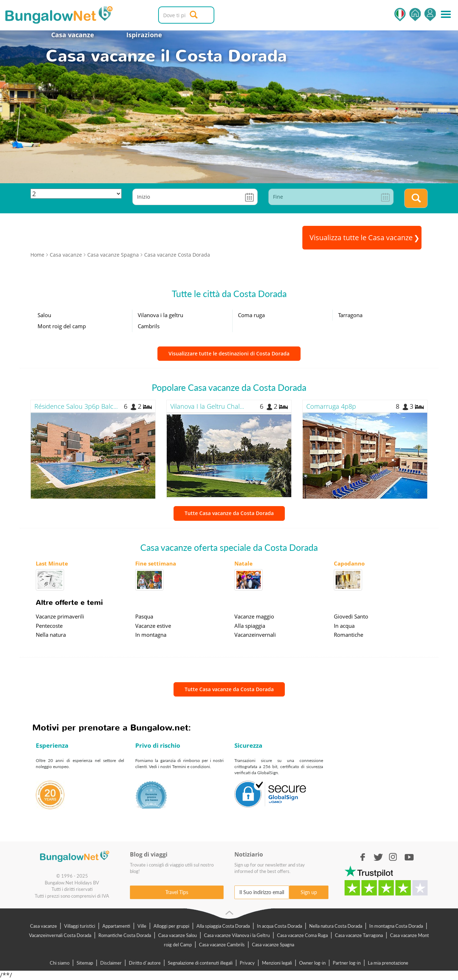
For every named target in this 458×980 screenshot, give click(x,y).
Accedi (430, 14)
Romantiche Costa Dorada (125, 935)
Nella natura (51, 635)
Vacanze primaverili (60, 616)
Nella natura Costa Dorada (336, 926)
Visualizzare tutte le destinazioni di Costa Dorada (229, 353)
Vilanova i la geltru (160, 315)
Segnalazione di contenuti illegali (200, 963)
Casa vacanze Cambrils (222, 945)
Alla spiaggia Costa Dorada (223, 926)
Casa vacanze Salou (177, 935)
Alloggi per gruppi (171, 926)
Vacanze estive (153, 626)
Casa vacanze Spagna (273, 945)
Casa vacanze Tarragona (359, 935)
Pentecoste (49, 626)
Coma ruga (251, 315)
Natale (243, 563)
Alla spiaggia (250, 626)
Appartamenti (116, 926)
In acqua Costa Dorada (279, 926)
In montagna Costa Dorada (396, 926)
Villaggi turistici (80, 926)
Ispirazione (144, 35)
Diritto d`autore (145, 963)
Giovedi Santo (351, 616)
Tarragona (350, 315)
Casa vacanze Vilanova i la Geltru (237, 935)
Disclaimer (111, 963)
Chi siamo (60, 963)
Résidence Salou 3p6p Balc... (76, 406)
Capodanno (349, 563)
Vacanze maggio (254, 616)
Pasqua (144, 616)
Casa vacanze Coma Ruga (302, 935)
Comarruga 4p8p (331, 406)
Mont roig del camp (62, 326)
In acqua (344, 626)
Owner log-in (312, 963)
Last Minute (52, 563)
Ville (142, 926)
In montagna (151, 635)
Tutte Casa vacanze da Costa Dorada (229, 513)
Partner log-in (347, 963)
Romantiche (349, 635)
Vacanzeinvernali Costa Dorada (60, 935)
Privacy (247, 963)
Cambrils (149, 326)
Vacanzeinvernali (255, 635)
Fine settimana (156, 563)
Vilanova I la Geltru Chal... (207, 406)
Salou (44, 315)
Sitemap (85, 963)
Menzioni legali (277, 963)
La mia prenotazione (388, 963)
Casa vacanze (73, 35)
